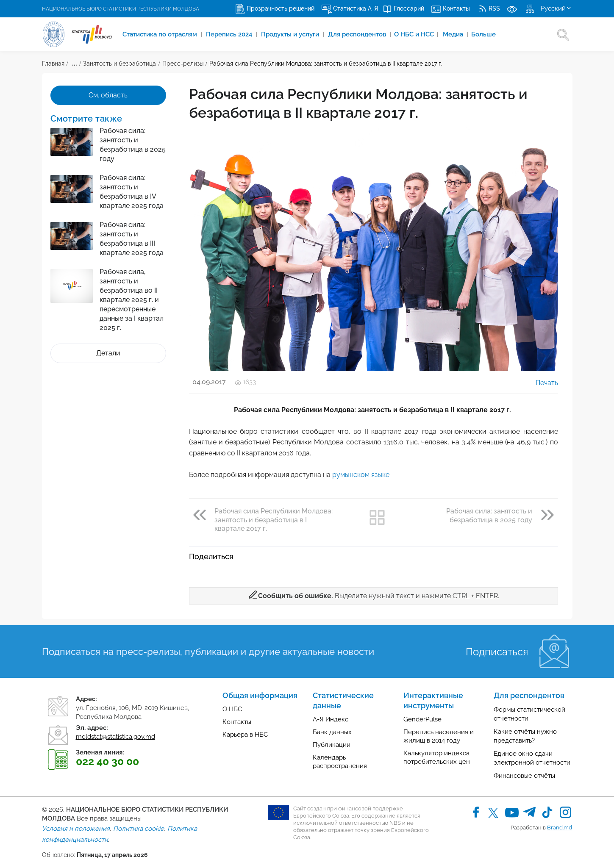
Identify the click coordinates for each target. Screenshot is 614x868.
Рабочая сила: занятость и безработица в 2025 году (133, 145)
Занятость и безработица (119, 64)
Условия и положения (76, 829)
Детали (108, 353)
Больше (483, 34)
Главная (53, 64)
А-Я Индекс (331, 719)
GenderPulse (422, 719)
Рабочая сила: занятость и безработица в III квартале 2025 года (132, 239)
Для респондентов (358, 34)
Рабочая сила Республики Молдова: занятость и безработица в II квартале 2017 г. (326, 64)
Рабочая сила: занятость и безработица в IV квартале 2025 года (132, 192)
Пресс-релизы (183, 64)
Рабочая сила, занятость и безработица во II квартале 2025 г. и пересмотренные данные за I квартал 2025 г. (132, 300)
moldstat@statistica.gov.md (115, 737)
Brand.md (560, 828)
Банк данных (332, 732)
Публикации (332, 745)
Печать (541, 383)
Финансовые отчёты (524, 776)
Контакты (237, 722)
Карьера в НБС (245, 735)
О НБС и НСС (416, 34)
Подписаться (497, 652)
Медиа (454, 34)
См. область (108, 95)
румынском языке (361, 475)
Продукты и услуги (291, 34)
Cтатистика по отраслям (161, 34)
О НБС (232, 709)
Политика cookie (139, 829)
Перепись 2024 (230, 34)
